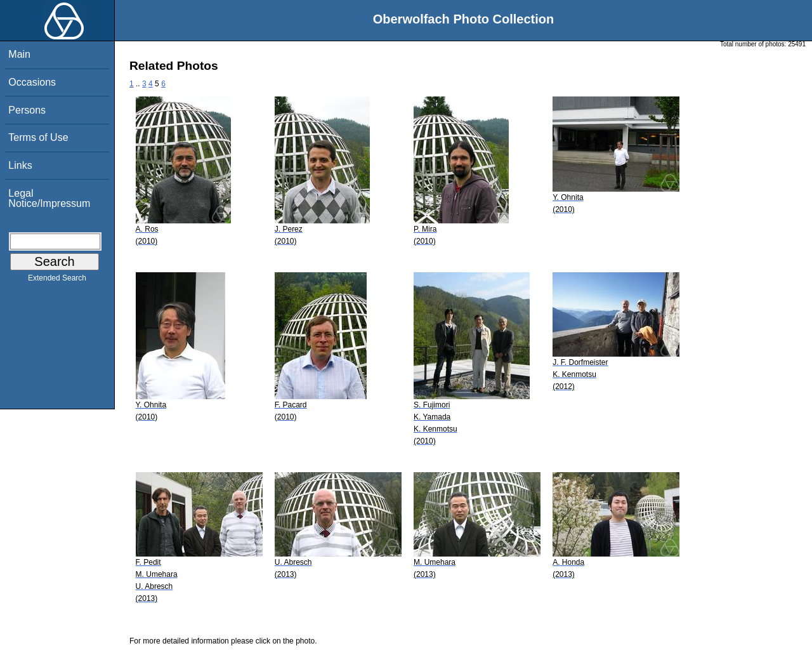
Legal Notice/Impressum (49, 198)
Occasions (32, 82)
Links (20, 165)
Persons (27, 110)
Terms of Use (38, 137)
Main (19, 54)
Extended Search (57, 280)
